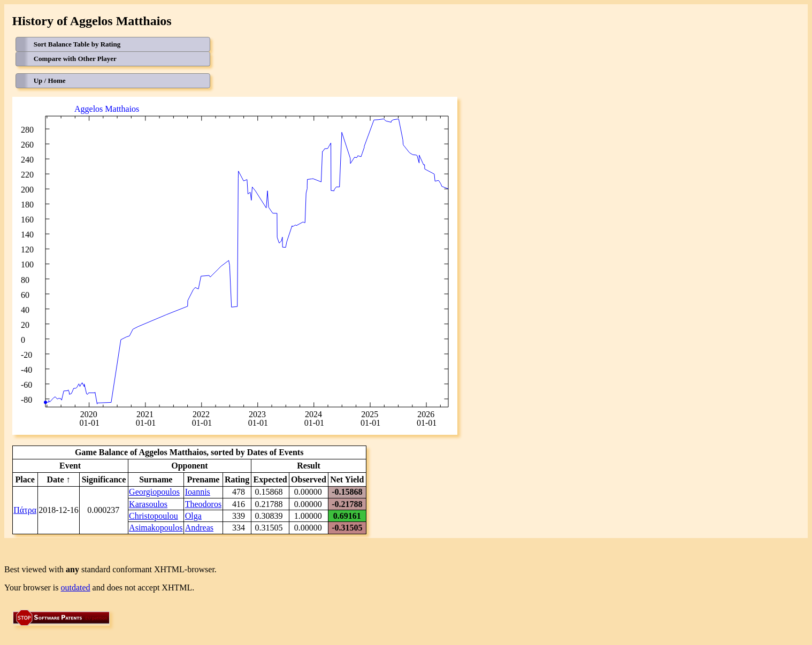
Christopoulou (154, 516)
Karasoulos (148, 504)
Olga (193, 516)
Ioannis (198, 492)
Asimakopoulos (156, 528)
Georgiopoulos (154, 492)
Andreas (199, 528)
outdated (76, 588)
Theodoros (203, 504)
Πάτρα (25, 510)
